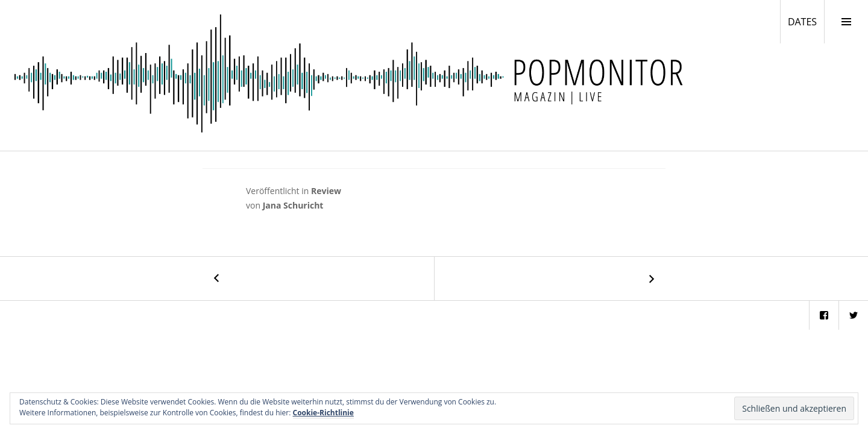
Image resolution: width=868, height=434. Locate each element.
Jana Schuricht (293, 205)
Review (326, 191)
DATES (806, 21)
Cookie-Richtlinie (323, 413)
